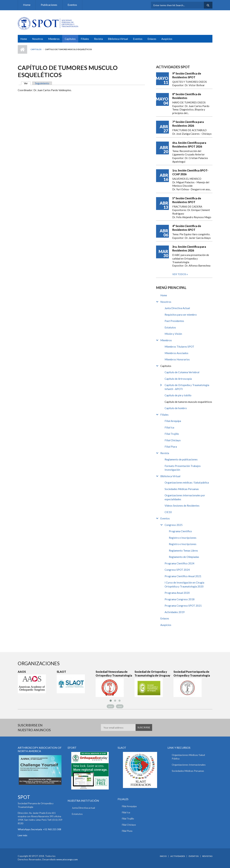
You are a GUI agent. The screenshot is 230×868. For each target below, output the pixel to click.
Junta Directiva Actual (177, 308)
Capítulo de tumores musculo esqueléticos (188, 402)
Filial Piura (171, 447)
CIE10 (168, 512)
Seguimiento (42, 83)
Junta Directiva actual (83, 808)
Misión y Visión (173, 334)
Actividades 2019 (175, 612)
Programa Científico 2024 (179, 563)
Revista (98, 39)
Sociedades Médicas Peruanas (182, 489)
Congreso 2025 (174, 525)
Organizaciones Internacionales (189, 765)
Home (27, 5)
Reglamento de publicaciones (181, 459)
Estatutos (170, 327)
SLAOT (61, 672)
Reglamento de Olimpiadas (184, 557)
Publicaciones (49, 5)
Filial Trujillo (172, 434)
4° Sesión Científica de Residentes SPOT (187, 228)
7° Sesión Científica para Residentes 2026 (188, 124)
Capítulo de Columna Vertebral (182, 372)
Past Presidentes (174, 321)
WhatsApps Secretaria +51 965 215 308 (39, 829)
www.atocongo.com (67, 859)
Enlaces (152, 39)
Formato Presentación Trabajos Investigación (183, 468)
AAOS (22, 672)
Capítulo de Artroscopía (178, 379)
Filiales (85, 39)
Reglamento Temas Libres (183, 551)
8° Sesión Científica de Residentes (187, 96)
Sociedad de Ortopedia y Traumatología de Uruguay (152, 674)
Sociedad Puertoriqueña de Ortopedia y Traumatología (192, 674)
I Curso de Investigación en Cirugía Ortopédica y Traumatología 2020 (184, 584)
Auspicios (167, 39)
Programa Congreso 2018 (180, 599)
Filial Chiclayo (173, 440)
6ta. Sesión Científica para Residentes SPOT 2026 (189, 145)
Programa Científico (180, 531)
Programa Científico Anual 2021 (183, 576)
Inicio (22, 49)
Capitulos (70, 39)
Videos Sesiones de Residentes (182, 506)
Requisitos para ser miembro (181, 315)
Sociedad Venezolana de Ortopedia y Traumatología (114, 674)
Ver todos (179, 274)
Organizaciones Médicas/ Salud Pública (188, 757)
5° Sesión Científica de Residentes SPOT (187, 200)
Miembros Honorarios (177, 359)
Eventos (72, 5)
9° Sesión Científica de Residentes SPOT (187, 75)
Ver (27, 83)
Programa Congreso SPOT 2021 (183, 606)
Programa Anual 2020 (177, 593)
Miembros (54, 39)
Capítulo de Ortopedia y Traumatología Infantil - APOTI (187, 387)
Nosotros (38, 39)
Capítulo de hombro (176, 408)
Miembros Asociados (176, 353)
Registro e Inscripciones (183, 538)
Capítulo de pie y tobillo (178, 395)
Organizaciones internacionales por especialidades (185, 497)
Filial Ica (169, 427)
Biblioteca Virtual (118, 39)
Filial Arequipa (173, 421)
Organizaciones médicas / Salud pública (187, 482)
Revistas (207, 856)
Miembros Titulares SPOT (179, 347)
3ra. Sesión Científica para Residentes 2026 (189, 249)
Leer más (23, 835)
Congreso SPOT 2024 (177, 570)
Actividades (178, 856)
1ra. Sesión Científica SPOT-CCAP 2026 (190, 172)
